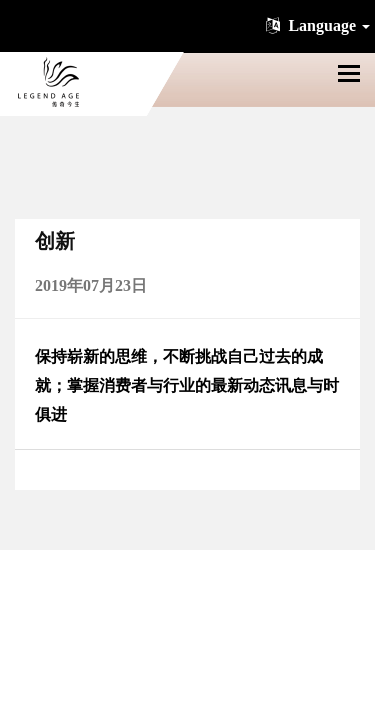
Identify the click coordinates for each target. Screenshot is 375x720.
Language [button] (316, 25)
